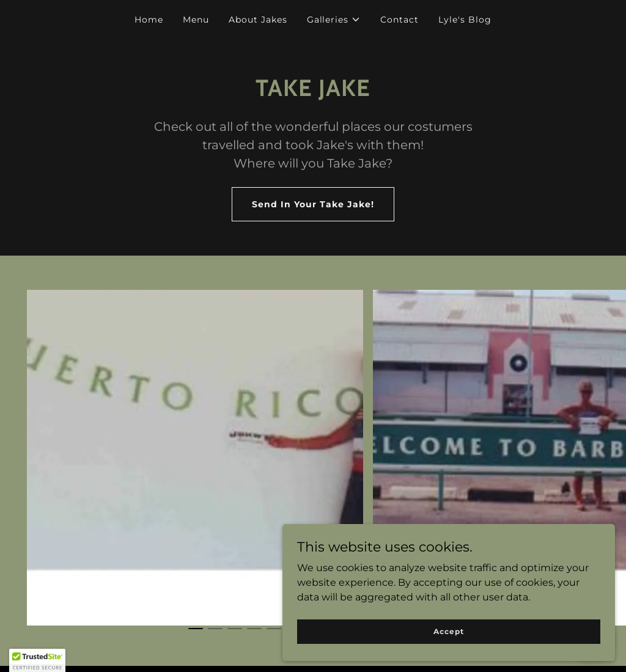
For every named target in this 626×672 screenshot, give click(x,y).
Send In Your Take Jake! (313, 204)
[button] (334, 20)
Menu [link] (196, 20)
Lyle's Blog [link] (465, 20)
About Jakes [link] (258, 20)
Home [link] (149, 20)
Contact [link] (400, 20)
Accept (489, 628)
